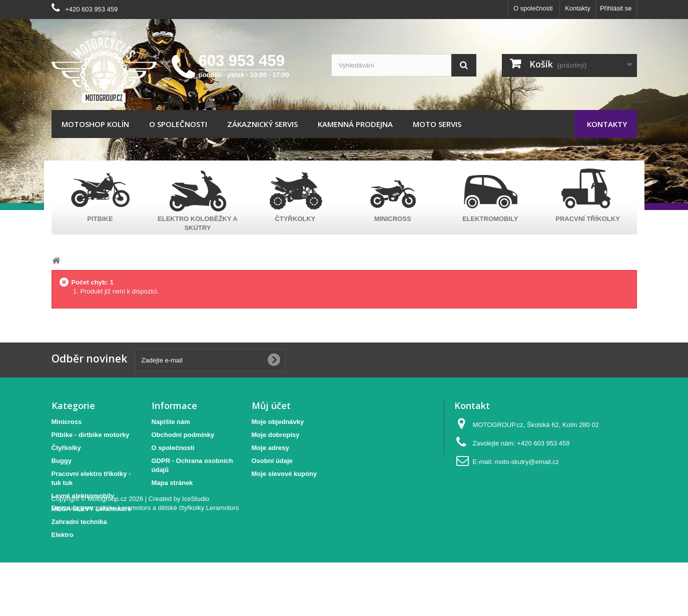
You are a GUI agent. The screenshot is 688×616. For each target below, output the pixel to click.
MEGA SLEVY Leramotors (92, 509)
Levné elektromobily (83, 496)
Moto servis (437, 124)
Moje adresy (270, 448)
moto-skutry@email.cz (527, 462)
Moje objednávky (278, 422)
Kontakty (578, 8)
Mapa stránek (172, 483)
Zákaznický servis (262, 124)
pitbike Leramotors (124, 561)
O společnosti (533, 8)
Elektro (63, 535)
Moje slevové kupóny (284, 474)
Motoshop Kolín (95, 124)
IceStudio (196, 552)
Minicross (67, 422)
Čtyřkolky (66, 448)
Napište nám (171, 422)
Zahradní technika (79, 522)
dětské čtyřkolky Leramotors (199, 561)
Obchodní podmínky (183, 435)
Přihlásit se (616, 8)
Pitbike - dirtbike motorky (91, 435)
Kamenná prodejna (355, 124)
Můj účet (271, 405)
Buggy (62, 461)
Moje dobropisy (276, 435)
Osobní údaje (272, 461)
